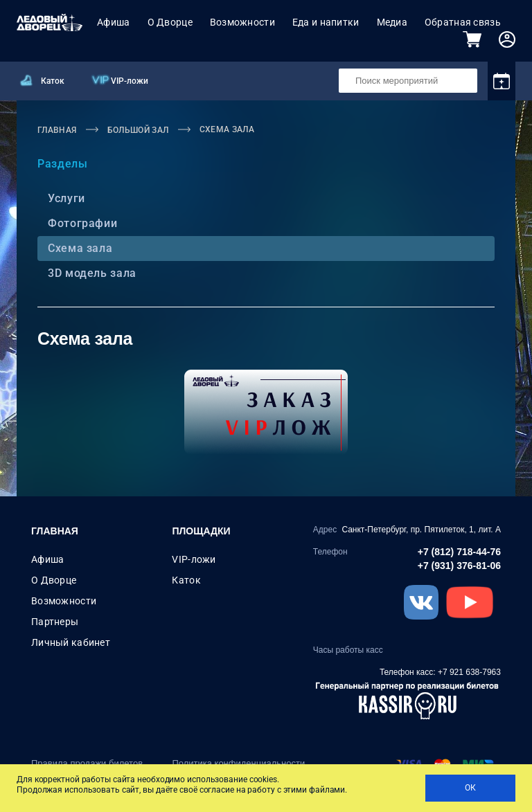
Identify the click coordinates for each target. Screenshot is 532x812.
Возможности (242, 22)
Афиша (113, 22)
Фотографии (81, 223)
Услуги (65, 198)
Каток (53, 81)
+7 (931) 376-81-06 (459, 566)
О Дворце (170, 22)
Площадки (201, 531)
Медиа (392, 22)
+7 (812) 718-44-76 (459, 552)
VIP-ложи (130, 81)
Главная (55, 531)
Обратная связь (463, 22)
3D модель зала (90, 273)
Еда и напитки (326, 22)
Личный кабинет (71, 642)
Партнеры (55, 622)
